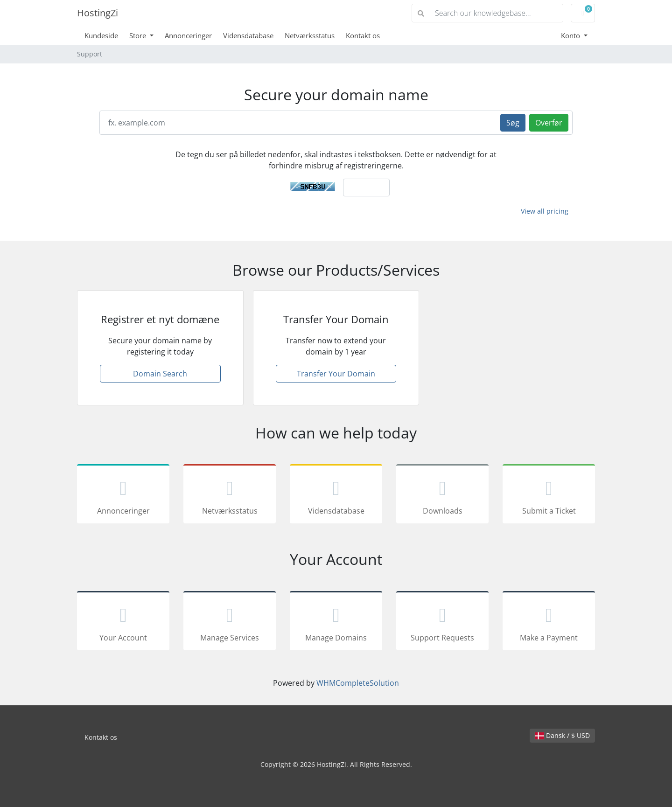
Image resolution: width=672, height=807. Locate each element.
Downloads (442, 495)
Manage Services (230, 622)
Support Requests (442, 622)
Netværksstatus (310, 35)
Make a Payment (549, 622)
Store (139, 35)
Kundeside (101, 35)
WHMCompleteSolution (358, 683)
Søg (513, 123)
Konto (571, 35)
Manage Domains (336, 622)
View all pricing (545, 211)
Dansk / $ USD (562, 735)
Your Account (123, 622)
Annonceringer (188, 35)
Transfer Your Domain (336, 374)
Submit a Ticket (549, 495)
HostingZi (98, 13)
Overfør (549, 123)
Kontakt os (363, 35)
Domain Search (160, 374)
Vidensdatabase (248, 35)
